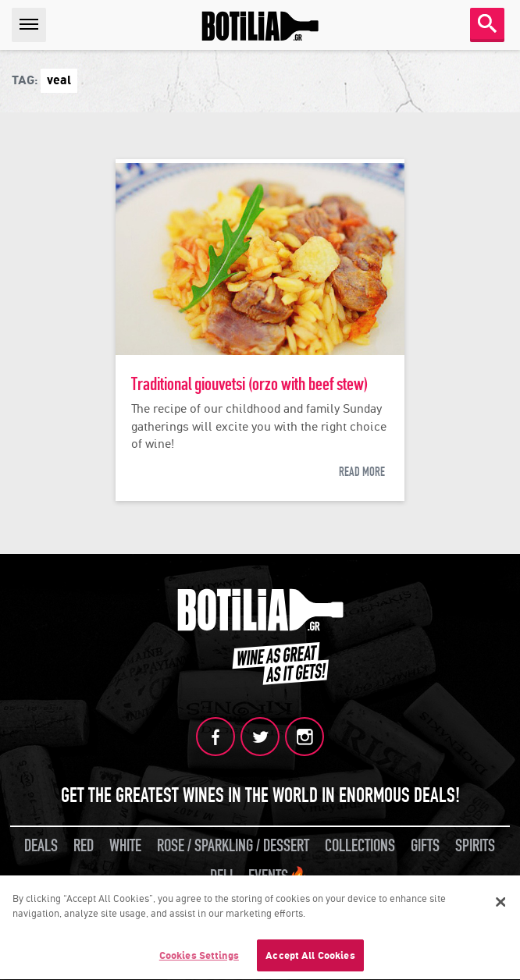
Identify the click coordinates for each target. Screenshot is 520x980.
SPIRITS (475, 846)
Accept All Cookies (310, 957)
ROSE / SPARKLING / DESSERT (233, 846)
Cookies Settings (199, 957)
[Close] (500, 903)
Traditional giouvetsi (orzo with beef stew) (249, 384)
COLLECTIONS (360, 846)
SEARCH (487, 23)
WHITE (125, 846)
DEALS (41, 846)
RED (84, 846)
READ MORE (362, 472)
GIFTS (425, 846)
